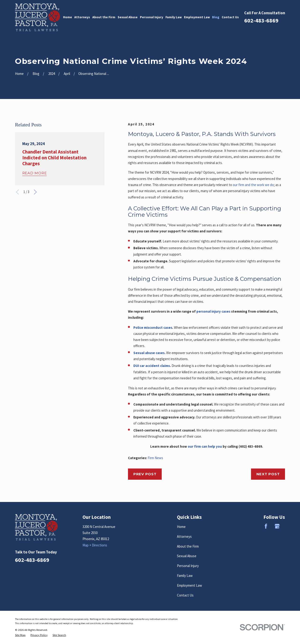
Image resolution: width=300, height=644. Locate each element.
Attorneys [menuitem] (82, 17)
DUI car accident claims (152, 366)
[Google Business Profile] (277, 526)
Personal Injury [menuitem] (152, 17)
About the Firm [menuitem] (104, 17)
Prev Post (145, 474)
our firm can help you (205, 446)
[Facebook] (266, 526)
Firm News (155, 458)
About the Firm (188, 546)
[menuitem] (20, 635)
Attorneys (184, 536)
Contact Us (185, 595)
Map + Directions (95, 545)
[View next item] (35, 192)
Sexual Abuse (187, 556)
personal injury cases (213, 311)
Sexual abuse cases (149, 353)
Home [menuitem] (67, 17)
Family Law (185, 576)
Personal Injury (188, 566)
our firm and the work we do (253, 185)
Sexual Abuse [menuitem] (128, 17)
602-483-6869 (261, 20)
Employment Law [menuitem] (197, 17)
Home (181, 527)
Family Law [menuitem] (174, 17)
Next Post (268, 474)
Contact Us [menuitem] (230, 17)
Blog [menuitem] (216, 17)
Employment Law (189, 585)
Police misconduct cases (153, 327)
